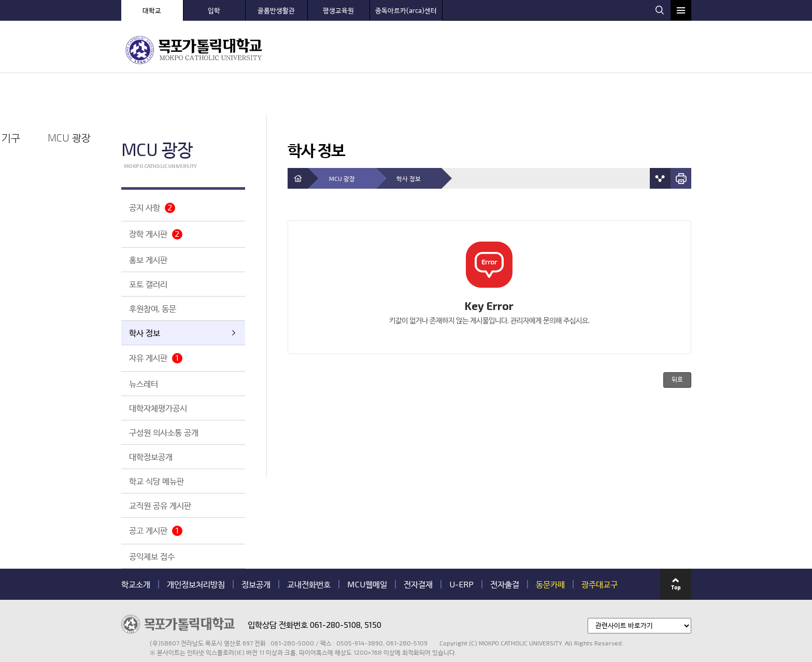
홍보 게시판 (148, 218)
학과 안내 (435, 49)
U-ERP (461, 543)
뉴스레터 (144, 342)
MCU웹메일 (367, 543)
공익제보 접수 (152, 515)
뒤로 (677, 339)
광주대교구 (600, 543)
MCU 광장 (663, 49)
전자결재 (418, 543)
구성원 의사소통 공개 (164, 391)
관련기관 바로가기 (122, 615)
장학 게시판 (156, 193)
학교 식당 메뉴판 (156, 439)
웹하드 (619, 9)
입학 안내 (377, 49)
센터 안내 (492, 49)
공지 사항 (152, 166)
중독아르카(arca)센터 (406, 10)
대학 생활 (549, 49)
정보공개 (256, 543)
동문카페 (550, 543)
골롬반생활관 (276, 10)
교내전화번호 (309, 543)
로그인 (597, 9)
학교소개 (136, 543)
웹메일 (641, 9)
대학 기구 (606, 49)
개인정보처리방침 (196, 543)
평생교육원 (338, 10)
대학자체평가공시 (158, 366)
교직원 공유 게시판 (160, 464)
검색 (660, 10)
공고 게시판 (156, 489)
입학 (214, 10)
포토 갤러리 (148, 242)
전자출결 (505, 543)
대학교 (152, 10)
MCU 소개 (320, 49)
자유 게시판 (156, 316)
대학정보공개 (151, 415)
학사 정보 (145, 291)
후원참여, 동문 (153, 267)
